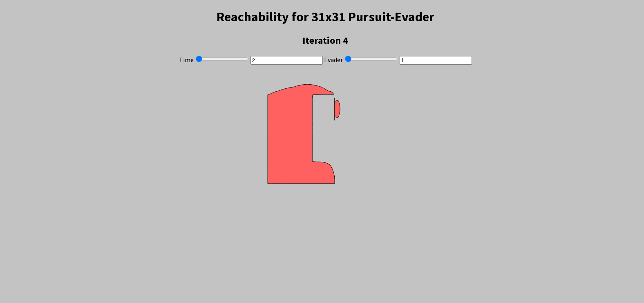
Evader (333, 60)
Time (186, 60)
